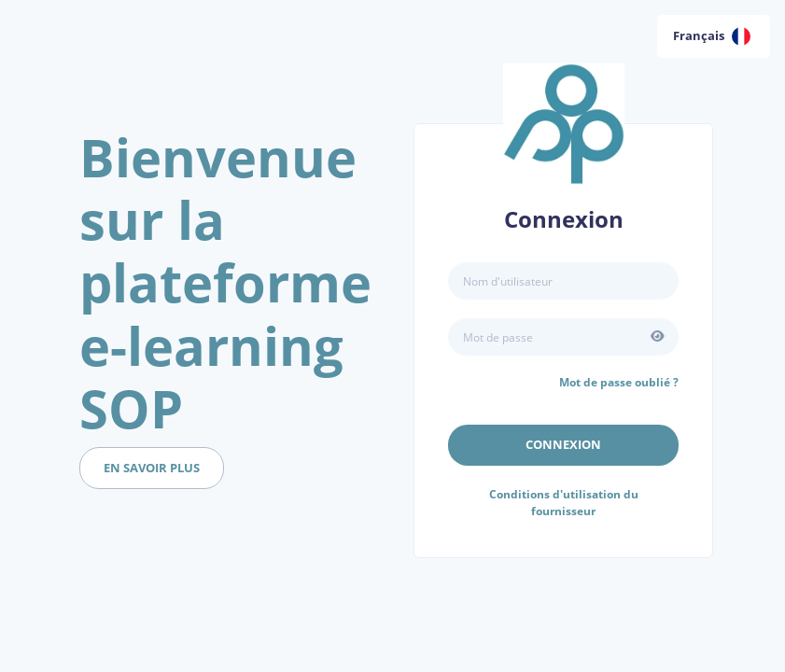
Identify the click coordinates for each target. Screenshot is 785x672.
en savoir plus (152, 468)
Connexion (563, 444)
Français (712, 36)
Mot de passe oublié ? (619, 382)
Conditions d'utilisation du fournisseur (564, 503)
